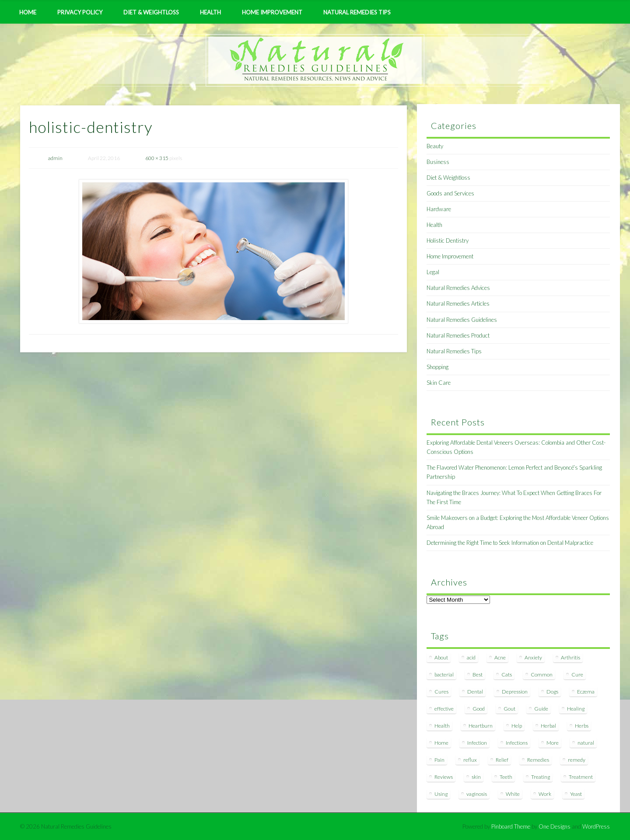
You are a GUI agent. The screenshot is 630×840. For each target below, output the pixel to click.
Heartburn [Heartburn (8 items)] (481, 726)
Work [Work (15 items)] (545, 794)
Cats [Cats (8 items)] (507, 674)
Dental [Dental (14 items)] (475, 692)
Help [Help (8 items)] (517, 726)
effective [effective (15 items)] (444, 709)
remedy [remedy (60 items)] (577, 760)
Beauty (435, 146)
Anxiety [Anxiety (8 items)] (533, 657)
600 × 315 (157, 158)
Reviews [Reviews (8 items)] (444, 777)
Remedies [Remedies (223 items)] (538, 760)
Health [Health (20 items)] (442, 726)
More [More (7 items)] (553, 743)
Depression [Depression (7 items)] (515, 692)
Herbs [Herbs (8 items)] (582, 726)
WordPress (596, 826)
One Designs (555, 826)
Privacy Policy (80, 12)
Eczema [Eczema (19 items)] (586, 692)
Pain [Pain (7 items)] (439, 760)
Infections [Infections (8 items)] (517, 743)
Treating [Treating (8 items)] (541, 777)
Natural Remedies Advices (458, 288)
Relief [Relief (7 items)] (502, 760)
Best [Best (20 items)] (478, 674)
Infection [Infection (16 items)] (477, 743)
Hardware (439, 209)
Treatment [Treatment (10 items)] (581, 777)
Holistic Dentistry (448, 240)
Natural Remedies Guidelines (462, 320)
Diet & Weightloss (151, 12)
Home (28, 12)
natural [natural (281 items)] (586, 743)
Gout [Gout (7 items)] (509, 709)
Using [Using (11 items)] (441, 794)
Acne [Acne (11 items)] (500, 657)
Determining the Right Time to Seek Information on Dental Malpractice (510, 543)
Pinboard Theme (511, 826)
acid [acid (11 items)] (471, 657)
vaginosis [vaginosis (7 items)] (477, 794)
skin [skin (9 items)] (476, 777)
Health (210, 12)
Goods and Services (450, 193)
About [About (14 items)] (441, 657)
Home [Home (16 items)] (441, 743)
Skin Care (439, 383)
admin (55, 158)
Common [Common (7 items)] (542, 674)
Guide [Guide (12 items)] (541, 709)
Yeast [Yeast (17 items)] (576, 794)
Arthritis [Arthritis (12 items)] (570, 657)
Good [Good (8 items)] (479, 709)
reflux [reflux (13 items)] (470, 760)
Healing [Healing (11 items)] (576, 709)
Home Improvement (272, 12)
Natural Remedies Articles (458, 303)
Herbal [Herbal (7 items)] (548, 726)
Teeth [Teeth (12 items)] (506, 777)
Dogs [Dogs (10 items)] (552, 692)
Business (438, 162)
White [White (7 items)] (513, 794)
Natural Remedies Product (458, 335)
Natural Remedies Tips (357, 12)
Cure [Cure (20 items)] (577, 674)
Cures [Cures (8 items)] (441, 692)
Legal (433, 272)
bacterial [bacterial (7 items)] (444, 674)
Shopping (437, 367)
